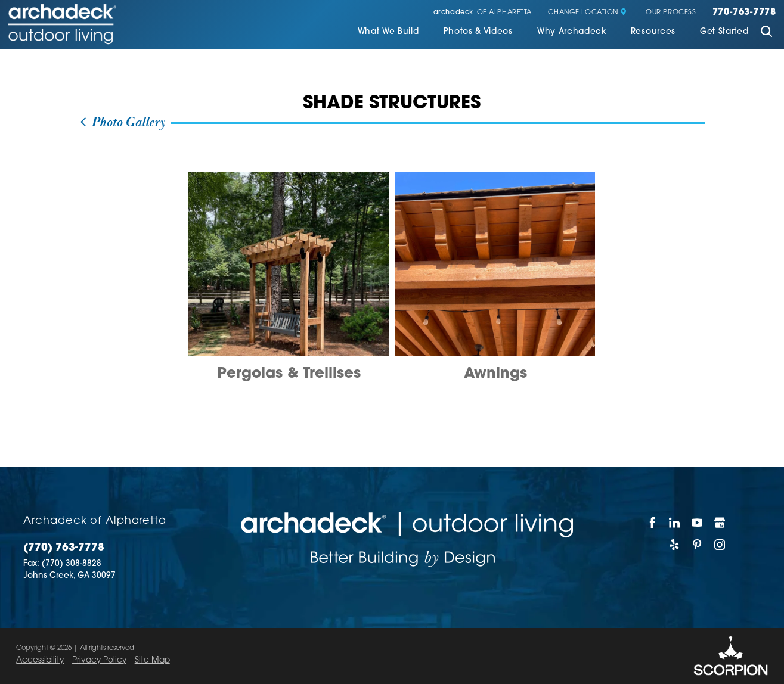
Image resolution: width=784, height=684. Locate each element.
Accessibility (40, 660)
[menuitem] (388, 33)
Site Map (152, 660)
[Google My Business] (720, 523)
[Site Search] (766, 33)
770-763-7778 (744, 13)
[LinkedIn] (675, 523)
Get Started (724, 32)
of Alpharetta (483, 13)
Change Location (587, 13)
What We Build (388, 32)
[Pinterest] (698, 545)
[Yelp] (675, 545)
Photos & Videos (478, 32)
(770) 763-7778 (64, 548)
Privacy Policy (99, 660)
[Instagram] (720, 545)
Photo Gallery (122, 123)
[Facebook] (653, 523)
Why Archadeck (572, 32)
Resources (653, 32)
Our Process (671, 13)
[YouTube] (698, 523)
